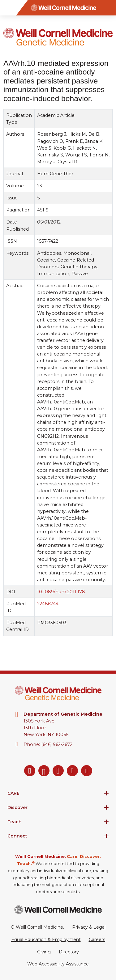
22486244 (48, 604)
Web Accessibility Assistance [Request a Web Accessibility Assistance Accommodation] (58, 964)
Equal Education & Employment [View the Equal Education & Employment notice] (46, 940)
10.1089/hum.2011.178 (61, 592)
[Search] (108, 8)
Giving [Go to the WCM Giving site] (44, 952)
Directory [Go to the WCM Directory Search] (69, 952)
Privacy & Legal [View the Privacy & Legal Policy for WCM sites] (89, 927)
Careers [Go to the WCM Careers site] (97, 940)
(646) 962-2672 (57, 744)
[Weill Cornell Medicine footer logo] (58, 910)
